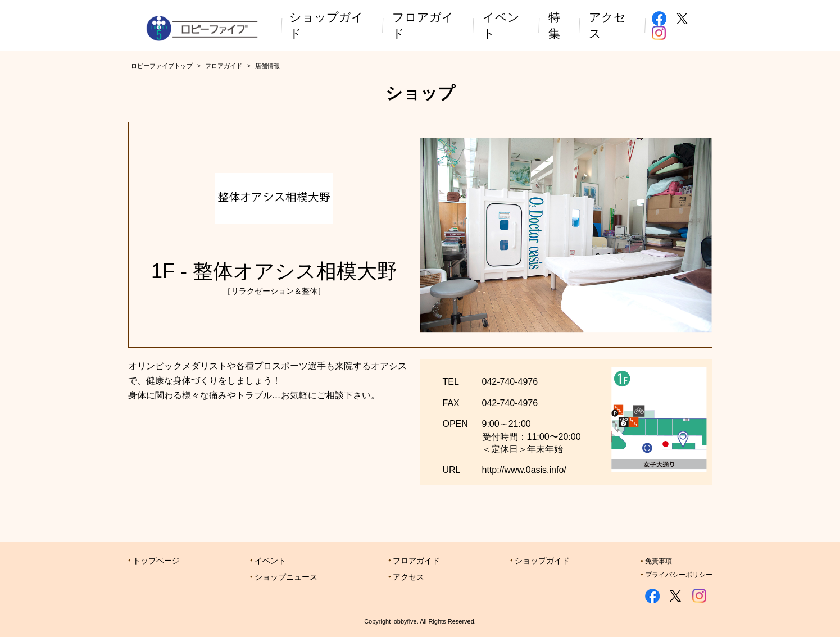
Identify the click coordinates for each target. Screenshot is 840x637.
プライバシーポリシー (679, 575)
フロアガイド (224, 66)
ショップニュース (286, 577)
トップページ (156, 561)
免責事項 (659, 561)
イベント (270, 561)
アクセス (408, 577)
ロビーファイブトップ (162, 66)
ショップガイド (542, 561)
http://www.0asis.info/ (524, 470)
